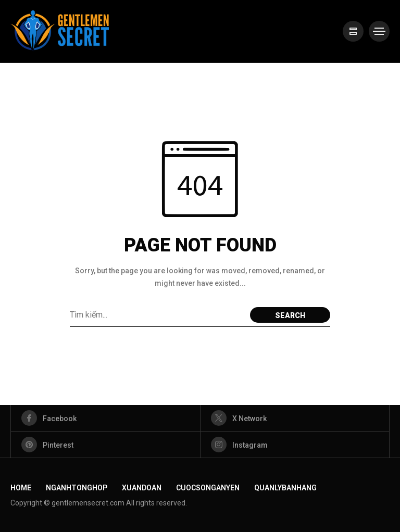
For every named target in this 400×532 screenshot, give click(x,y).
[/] (353, 31)
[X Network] (295, 418)
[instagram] (295, 445)
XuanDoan (142, 488)
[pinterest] (105, 445)
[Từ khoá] (157, 315)
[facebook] (105, 418)
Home (21, 488)
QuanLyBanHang (285, 488)
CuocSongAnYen (208, 488)
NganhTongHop (77, 488)
